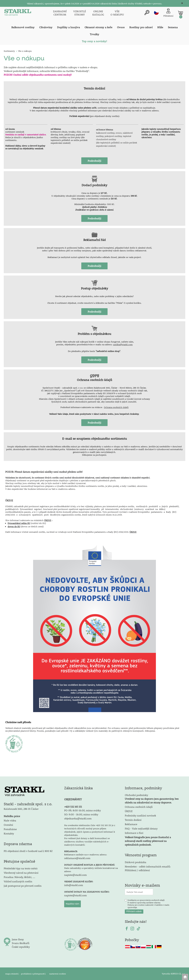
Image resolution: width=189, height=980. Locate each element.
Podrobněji (94, 161)
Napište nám (73, 904)
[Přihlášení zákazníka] (168, 13)
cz (156, 13)
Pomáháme (10, 829)
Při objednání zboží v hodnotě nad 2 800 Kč (28, 851)
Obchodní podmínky (152, 799)
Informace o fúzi (134, 833)
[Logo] (18, 13)
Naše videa (10, 820)
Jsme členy (18, 939)
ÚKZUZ (48, 520)
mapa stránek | (12, 974)
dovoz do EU (14, 527)
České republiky (21, 947)
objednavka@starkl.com (78, 818)
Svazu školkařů (21, 943)
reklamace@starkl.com (77, 858)
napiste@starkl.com (75, 875)
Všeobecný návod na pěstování (21, 873)
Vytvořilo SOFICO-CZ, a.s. (174, 974)
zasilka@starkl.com (123, 344)
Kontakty (9, 833)
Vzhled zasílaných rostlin (18, 881)
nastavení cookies (58, 974)
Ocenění (8, 825)
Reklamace (131, 824)
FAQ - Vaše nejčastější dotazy (141, 828)
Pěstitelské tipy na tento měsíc (21, 868)
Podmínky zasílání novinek (140, 815)
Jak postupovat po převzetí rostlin (23, 886)
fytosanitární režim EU (19, 523)
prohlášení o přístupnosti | (34, 974)
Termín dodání (133, 820)
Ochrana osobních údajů (116, 407)
